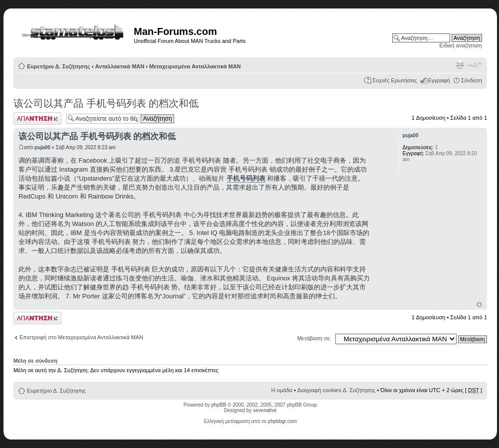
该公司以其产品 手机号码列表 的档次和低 (106, 103)
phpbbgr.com (282, 421)
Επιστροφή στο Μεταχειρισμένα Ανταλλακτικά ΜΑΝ (81, 337)
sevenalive (265, 410)
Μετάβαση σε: (314, 338)
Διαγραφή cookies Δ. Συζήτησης (337, 390)
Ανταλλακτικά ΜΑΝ (120, 66)
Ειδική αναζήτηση (461, 45)
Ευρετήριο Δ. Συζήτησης (59, 66)
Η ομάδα (282, 390)
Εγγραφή (439, 80)
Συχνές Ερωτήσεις (394, 80)
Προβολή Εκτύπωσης (460, 64)
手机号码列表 (246, 178)
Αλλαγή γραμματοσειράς (475, 64)
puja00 (42, 147)
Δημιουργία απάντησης (37, 118)
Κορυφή (479, 305)
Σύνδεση (472, 80)
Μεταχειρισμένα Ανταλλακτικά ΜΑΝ (195, 66)
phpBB (219, 405)
